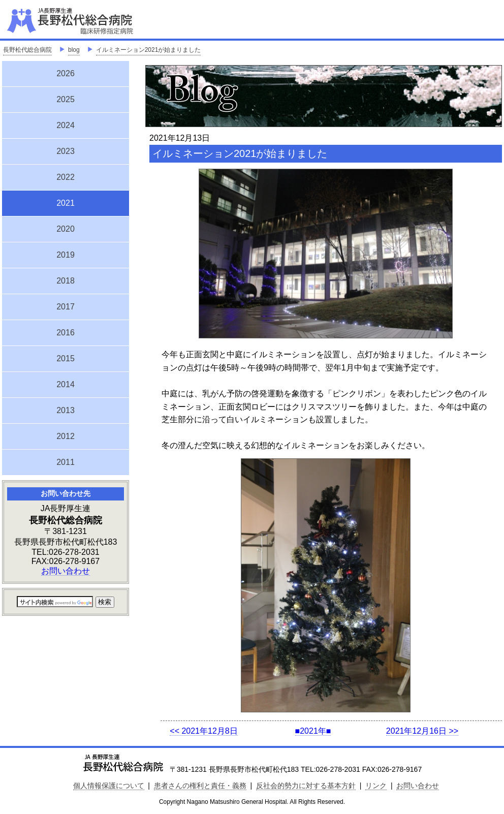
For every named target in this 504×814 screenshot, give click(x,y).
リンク (376, 786)
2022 (66, 177)
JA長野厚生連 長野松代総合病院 (101, 20)
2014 (66, 384)
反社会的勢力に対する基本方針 (306, 786)
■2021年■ (313, 731)
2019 (66, 255)
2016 (66, 333)
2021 (66, 202)
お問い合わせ (66, 571)
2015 (66, 358)
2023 (66, 151)
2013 (66, 410)
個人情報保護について (109, 786)
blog (74, 50)
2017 (66, 307)
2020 (66, 229)
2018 (66, 281)
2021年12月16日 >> (422, 731)
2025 (66, 99)
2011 (66, 462)
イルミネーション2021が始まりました (149, 50)
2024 (66, 125)
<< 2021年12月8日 (203, 731)
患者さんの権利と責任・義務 (200, 786)
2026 (66, 73)
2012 (66, 436)
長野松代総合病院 (27, 50)
